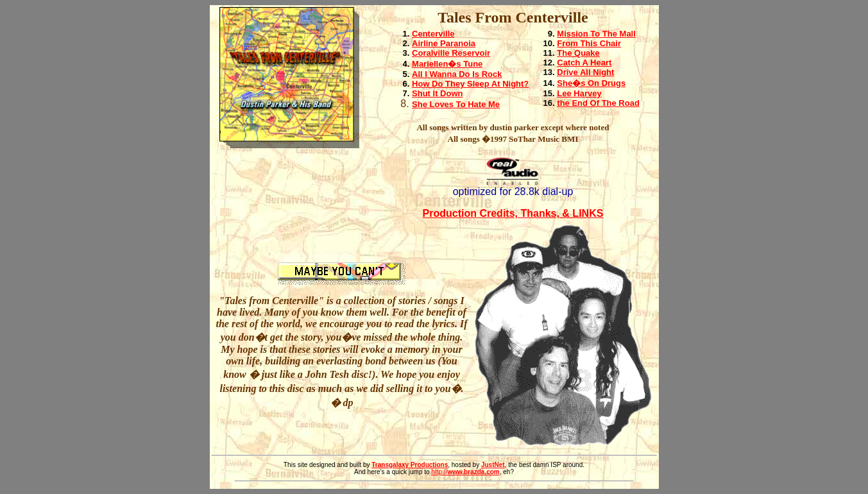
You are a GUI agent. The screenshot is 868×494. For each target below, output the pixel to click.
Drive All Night (585, 72)
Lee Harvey (579, 93)
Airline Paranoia (444, 43)
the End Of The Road (598, 103)
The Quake (578, 53)
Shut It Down (437, 93)
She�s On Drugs (591, 83)
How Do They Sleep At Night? (470, 84)
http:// (465, 472)
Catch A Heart (584, 63)
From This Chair (589, 43)
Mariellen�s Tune (447, 64)
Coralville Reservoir (451, 53)
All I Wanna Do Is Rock (457, 74)
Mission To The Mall (596, 34)
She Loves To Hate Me (456, 104)
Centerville (433, 34)
